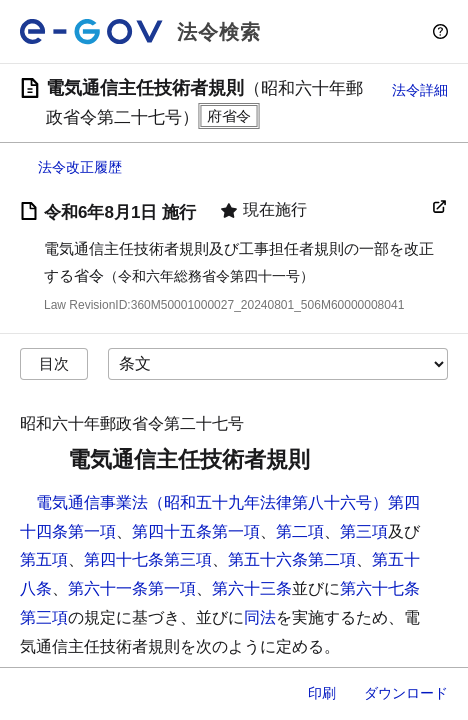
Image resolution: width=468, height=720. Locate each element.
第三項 (364, 531)
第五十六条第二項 (292, 559)
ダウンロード (406, 693)
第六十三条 (252, 588)
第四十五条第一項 (196, 531)
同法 (260, 617)
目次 (54, 363)
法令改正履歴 (80, 167)
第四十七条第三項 (148, 559)
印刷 (322, 693)
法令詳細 (420, 90)
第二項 (300, 531)
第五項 (44, 559)
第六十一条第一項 (132, 588)
